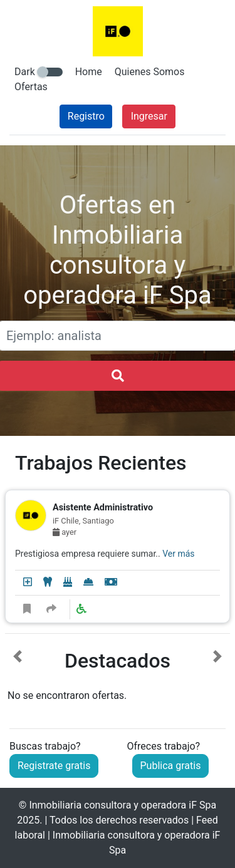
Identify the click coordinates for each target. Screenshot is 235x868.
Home (89, 72)
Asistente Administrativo (103, 508)
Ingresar (149, 116)
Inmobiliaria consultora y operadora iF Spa (123, 805)
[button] (18, 676)
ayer (65, 532)
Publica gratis (171, 766)
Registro (86, 116)
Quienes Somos (150, 72)
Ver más (178, 554)
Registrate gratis (54, 766)
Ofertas (31, 87)
